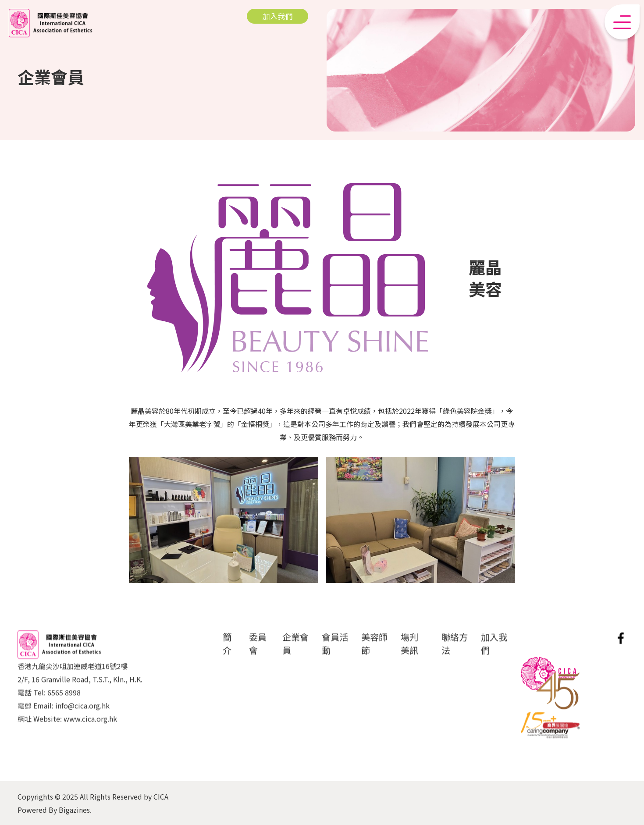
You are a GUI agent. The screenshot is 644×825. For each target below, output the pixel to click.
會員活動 (335, 650)
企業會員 (295, 650)
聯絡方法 (455, 650)
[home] (51, 23)
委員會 (258, 650)
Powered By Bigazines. (55, 810)
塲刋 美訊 (409, 650)
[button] (622, 22)
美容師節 (374, 650)
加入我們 (494, 650)
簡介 (227, 650)
